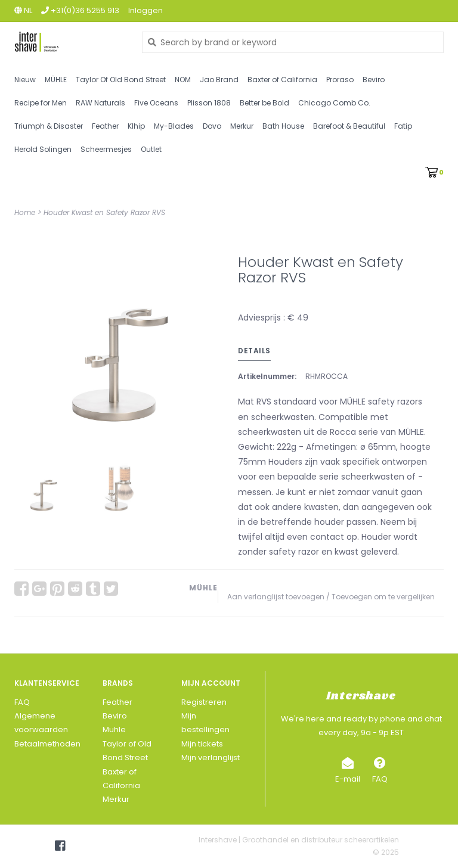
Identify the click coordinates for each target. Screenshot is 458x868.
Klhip (136, 126)
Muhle (114, 729)
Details (254, 351)
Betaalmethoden (47, 744)
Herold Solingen (43, 149)
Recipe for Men (41, 103)
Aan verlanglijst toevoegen (276, 597)
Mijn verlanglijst (211, 757)
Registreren (204, 702)
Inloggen (146, 10)
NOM (183, 80)
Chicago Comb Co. (334, 103)
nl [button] (23, 10)
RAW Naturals (100, 103)
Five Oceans (156, 103)
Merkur (242, 126)
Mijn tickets (202, 744)
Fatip (403, 126)
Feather (105, 126)
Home (25, 212)
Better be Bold (264, 103)
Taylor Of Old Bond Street (121, 80)
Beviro (374, 80)
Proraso (340, 80)
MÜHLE (56, 80)
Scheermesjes (106, 149)
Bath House (283, 126)
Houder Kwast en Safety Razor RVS (104, 212)
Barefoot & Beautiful (349, 126)
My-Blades (174, 126)
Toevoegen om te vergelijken (383, 597)
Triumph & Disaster (49, 126)
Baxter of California (282, 80)
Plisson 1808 (209, 103)
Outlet (151, 149)
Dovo (212, 126)
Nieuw (25, 80)
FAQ (22, 702)
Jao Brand (219, 80)
